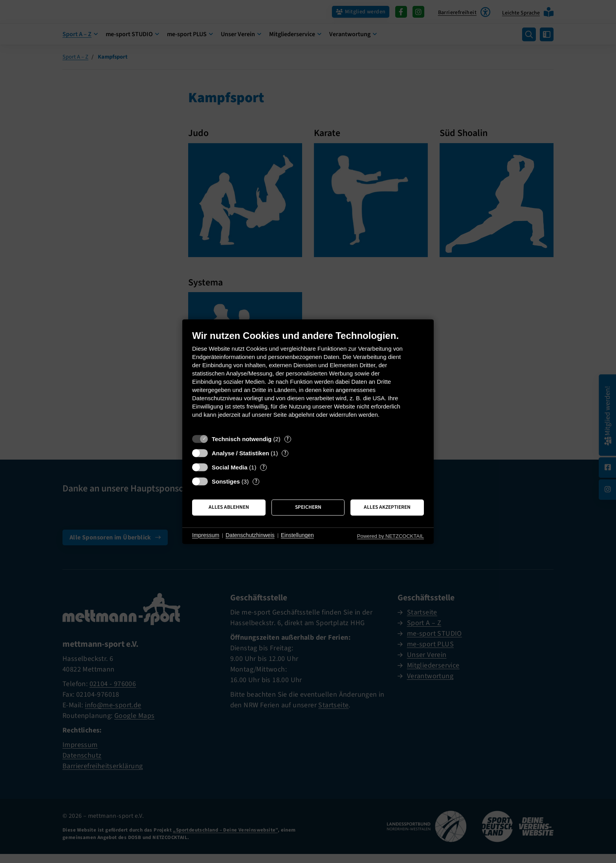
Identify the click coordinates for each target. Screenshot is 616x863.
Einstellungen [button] (297, 535)
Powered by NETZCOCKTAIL (390, 536)
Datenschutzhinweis (250, 535)
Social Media (230, 467)
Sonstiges (226, 481)
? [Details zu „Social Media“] (264, 467)
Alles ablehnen (229, 507)
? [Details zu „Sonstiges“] (256, 481)
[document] (308, 380)
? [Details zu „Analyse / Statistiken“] (285, 453)
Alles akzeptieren (387, 507)
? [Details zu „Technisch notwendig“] (288, 439)
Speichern (308, 507)
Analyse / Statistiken (240, 453)
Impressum (206, 535)
